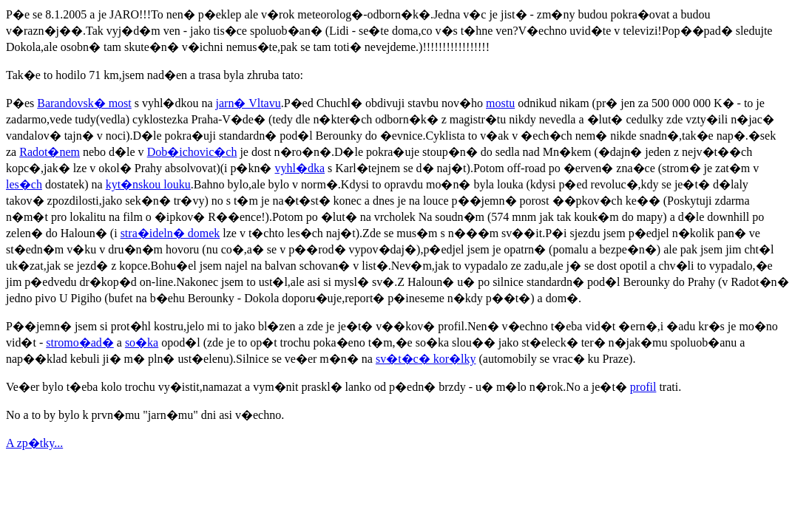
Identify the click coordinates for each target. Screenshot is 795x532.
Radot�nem (50, 152)
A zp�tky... (34, 443)
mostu (500, 103)
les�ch (24, 184)
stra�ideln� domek (170, 233)
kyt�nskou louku (148, 184)
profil (643, 387)
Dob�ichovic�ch (192, 152)
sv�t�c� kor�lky (426, 359)
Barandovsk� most (84, 103)
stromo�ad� (80, 342)
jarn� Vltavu (248, 103)
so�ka (142, 342)
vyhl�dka (300, 168)
